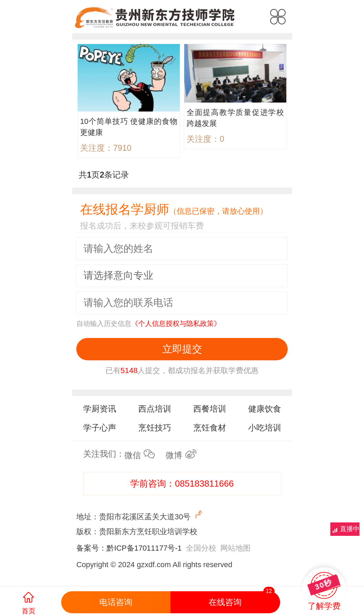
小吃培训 (265, 428)
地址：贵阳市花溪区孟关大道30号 (140, 515)
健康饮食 (265, 409)
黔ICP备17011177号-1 (144, 548)
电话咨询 (116, 602)
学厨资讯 (100, 409)
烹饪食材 (210, 428)
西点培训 (155, 409)
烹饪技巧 (155, 428)
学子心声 (100, 428)
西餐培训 (210, 409)
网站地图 (235, 548)
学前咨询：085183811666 (182, 484)
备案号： (91, 548)
